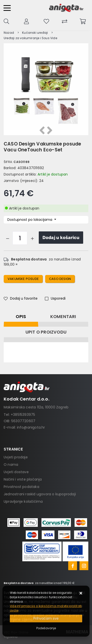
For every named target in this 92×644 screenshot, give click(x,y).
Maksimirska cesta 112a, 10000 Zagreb (36, 407)
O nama (11, 465)
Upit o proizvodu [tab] (46, 332)
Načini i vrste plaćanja (23, 479)
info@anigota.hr (31, 427)
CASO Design (60, 279)
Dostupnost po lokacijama (30, 220)
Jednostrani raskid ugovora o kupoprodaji (40, 494)
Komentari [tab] (63, 317)
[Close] (46, 619)
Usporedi (55, 298)
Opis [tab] (21, 317)
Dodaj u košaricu (61, 238)
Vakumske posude (23, 279)
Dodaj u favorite (21, 298)
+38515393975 (23, 415)
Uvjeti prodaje (16, 457)
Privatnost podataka (21, 487)
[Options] (46, 628)
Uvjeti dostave (16, 472)
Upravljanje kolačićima (23, 501)
